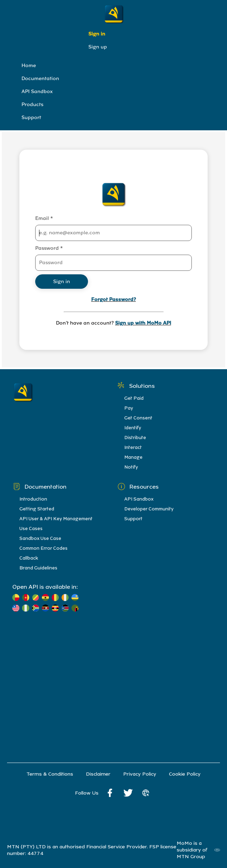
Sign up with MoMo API (143, 323)
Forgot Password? (113, 299)
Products (32, 105)
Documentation (40, 79)
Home (29, 66)
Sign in (97, 34)
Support (31, 118)
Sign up (98, 47)
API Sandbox (37, 92)
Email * (44, 218)
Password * (49, 248)
